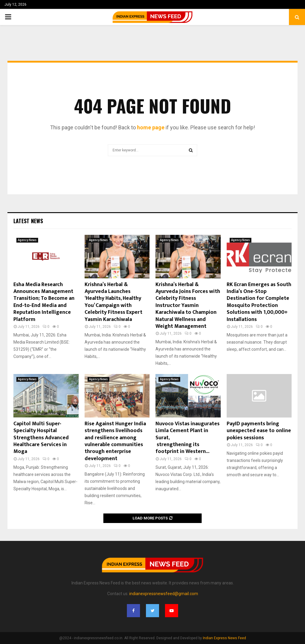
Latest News (28, 221)
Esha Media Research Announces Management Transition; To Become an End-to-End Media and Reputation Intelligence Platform (44, 302)
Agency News (27, 240)
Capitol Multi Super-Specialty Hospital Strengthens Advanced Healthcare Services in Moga (41, 438)
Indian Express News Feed (224, 638)
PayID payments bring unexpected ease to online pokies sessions (259, 431)
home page (151, 127)
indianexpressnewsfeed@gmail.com (164, 594)
